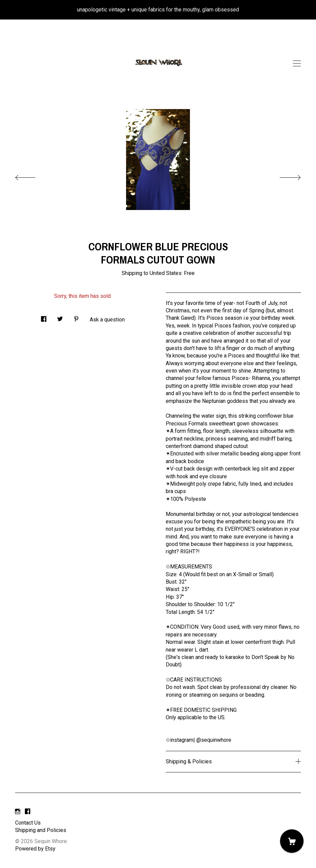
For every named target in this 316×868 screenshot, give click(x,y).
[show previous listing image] (32, 176)
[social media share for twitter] (60, 317)
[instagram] (18, 812)
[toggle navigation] (297, 64)
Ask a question (107, 320)
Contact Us (28, 823)
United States (166, 273)
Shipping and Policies (41, 830)
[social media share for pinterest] (76, 317)
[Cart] (292, 841)
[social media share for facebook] (44, 317)
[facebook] (28, 812)
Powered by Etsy (35, 849)
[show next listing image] (284, 176)
